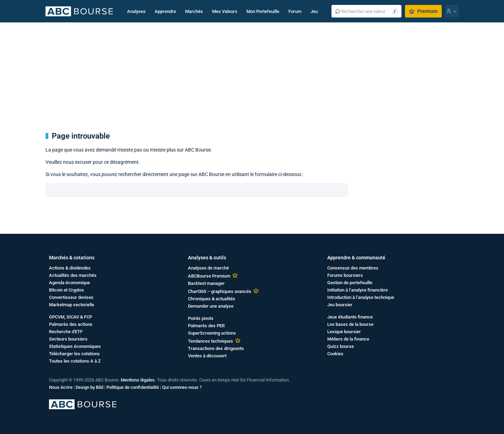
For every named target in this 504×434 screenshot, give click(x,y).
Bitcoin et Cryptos (66, 290)
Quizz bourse (341, 346)
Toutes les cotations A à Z (75, 361)
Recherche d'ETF (66, 332)
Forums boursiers (345, 275)
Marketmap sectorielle (72, 305)
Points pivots (201, 318)
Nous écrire (61, 387)
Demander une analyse (211, 306)
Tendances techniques (211, 341)
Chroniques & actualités (212, 299)
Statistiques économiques (75, 346)
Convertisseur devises (71, 297)
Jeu (314, 11)
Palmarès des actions (71, 324)
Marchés (194, 11)
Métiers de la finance (348, 339)
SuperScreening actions (212, 333)
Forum (295, 11)
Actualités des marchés (73, 275)
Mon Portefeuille (263, 11)
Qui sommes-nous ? (182, 387)
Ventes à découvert (207, 356)
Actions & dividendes (70, 268)
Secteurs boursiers (68, 339)
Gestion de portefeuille (350, 283)
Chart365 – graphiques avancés (220, 291)
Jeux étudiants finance (350, 317)
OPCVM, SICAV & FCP (71, 317)
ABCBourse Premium (209, 276)
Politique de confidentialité (133, 387)
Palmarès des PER (206, 326)
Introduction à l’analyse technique (361, 297)
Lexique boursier (344, 332)
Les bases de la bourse (350, 324)
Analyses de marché (208, 268)
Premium (423, 11)
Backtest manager (206, 283)
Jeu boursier (340, 305)
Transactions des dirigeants (216, 348)
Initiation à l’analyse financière (358, 290)
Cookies (335, 354)
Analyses (136, 11)
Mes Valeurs (225, 11)
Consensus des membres (353, 268)
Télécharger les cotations (74, 354)
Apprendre (165, 11)
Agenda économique (69, 283)
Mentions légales (138, 380)
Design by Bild (89, 387)
